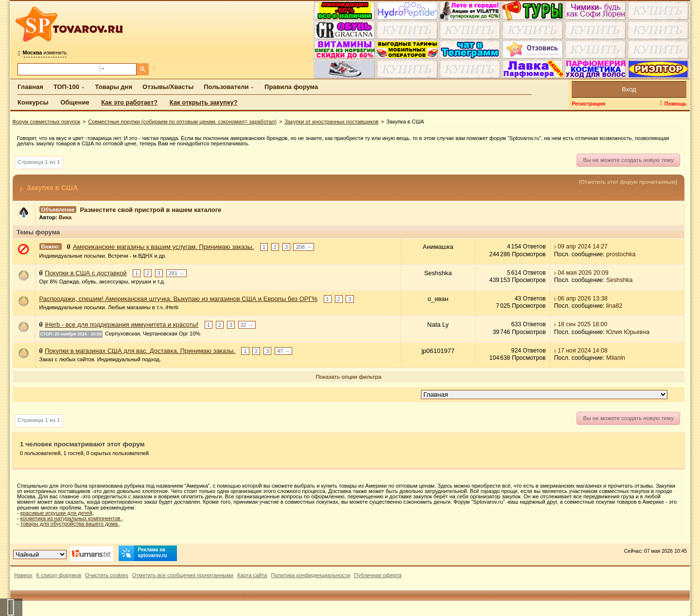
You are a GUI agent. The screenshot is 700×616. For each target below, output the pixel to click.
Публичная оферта (377, 575)
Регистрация (588, 104)
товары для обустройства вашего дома (70, 524)
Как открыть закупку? (204, 102)
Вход (629, 89)
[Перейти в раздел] (544, 395)
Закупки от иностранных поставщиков (331, 122)
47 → (283, 351)
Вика (65, 217)
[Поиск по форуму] (59, 69)
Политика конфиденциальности (311, 575)
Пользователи (226, 87)
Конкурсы (33, 102)
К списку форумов (59, 575)
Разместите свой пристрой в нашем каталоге (151, 209)
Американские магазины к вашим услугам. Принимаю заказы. (163, 247)
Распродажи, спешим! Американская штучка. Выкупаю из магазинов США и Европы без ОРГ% (178, 299)
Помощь (675, 104)
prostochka (621, 254)
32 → (247, 325)
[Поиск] (143, 69)
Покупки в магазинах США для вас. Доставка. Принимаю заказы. (140, 350)
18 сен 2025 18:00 (582, 324)
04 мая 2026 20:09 (583, 272)
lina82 (614, 306)
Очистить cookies (107, 575)
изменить (44, 53)
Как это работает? (129, 102)
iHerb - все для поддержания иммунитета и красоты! (122, 325)
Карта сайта (252, 575)
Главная (30, 87)
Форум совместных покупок (46, 122)
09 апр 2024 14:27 (583, 246)
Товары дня (114, 87)
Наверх (23, 575)
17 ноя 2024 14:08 (583, 350)
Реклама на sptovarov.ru (143, 553)
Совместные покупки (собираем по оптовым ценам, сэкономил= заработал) (182, 122)
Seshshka (619, 280)
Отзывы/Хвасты (168, 87)
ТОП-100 (66, 87)
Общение (75, 102)
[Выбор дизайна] (40, 554)
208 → (303, 247)
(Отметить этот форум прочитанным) (628, 182)
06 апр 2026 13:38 (583, 299)
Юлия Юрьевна (628, 332)
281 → (176, 273)
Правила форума (291, 87)
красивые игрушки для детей (56, 513)
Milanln (616, 358)
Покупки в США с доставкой (86, 273)
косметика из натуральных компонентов (71, 518)
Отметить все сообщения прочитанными (183, 575)
